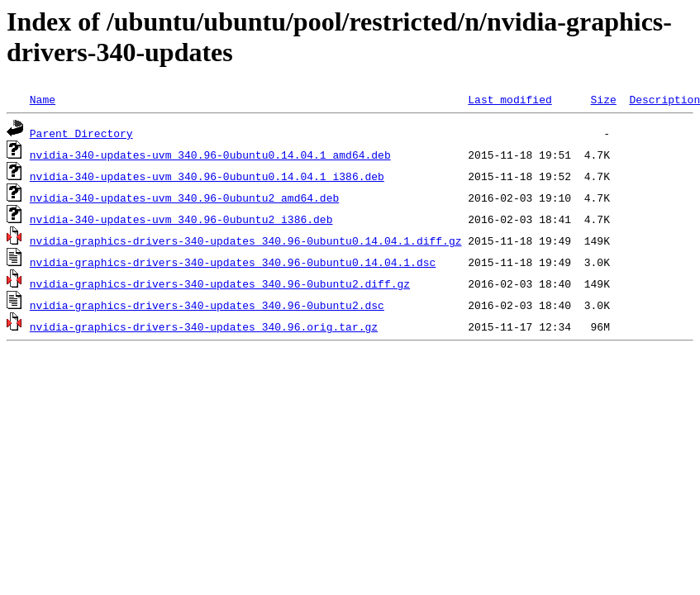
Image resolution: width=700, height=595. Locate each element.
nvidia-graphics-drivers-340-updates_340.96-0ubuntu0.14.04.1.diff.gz (246, 240)
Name (43, 99)
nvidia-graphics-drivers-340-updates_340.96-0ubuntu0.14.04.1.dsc (233, 262)
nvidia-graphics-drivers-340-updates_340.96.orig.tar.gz (204, 326)
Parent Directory (81, 133)
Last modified (510, 99)
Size (603, 99)
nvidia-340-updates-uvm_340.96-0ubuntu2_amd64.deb (184, 198)
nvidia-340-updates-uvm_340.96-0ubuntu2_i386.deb (181, 219)
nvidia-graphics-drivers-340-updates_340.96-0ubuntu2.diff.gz (220, 283)
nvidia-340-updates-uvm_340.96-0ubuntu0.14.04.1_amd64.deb (210, 155)
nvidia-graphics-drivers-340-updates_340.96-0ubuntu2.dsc (207, 305)
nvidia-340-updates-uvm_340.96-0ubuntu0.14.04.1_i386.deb (207, 176)
